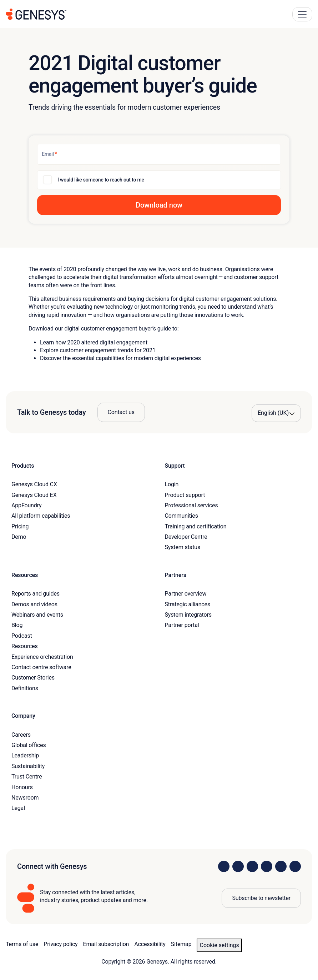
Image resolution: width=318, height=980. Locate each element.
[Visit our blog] (295, 866)
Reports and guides (36, 594)
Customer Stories (33, 678)
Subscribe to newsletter (261, 898)
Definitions (25, 688)
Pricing (20, 526)
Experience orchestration (42, 657)
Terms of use (22, 944)
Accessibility (150, 944)
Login (172, 484)
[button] (159, 205)
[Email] (159, 154)
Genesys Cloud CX (34, 484)
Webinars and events (37, 615)
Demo (19, 537)
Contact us (121, 412)
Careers (21, 735)
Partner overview (186, 594)
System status (183, 547)
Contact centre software (41, 667)
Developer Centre (186, 537)
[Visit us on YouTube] (281, 866)
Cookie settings (219, 945)
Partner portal (182, 625)
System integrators (188, 615)
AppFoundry (26, 505)
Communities (181, 516)
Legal (18, 808)
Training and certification (196, 526)
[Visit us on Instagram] (238, 866)
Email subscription (106, 944)
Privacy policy (60, 944)
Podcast (22, 636)
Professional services (191, 505)
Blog (17, 625)
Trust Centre (27, 777)
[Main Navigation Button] (302, 14)
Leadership (25, 755)
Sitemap (181, 944)
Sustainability (28, 766)
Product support (185, 495)
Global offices (29, 745)
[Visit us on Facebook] (267, 866)
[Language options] (276, 413)
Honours (22, 787)
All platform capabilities (41, 516)
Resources (25, 646)
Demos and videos (34, 604)
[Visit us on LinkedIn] (224, 866)
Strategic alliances (188, 604)
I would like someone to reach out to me (101, 180)
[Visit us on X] (252, 866)
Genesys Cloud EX (34, 495)
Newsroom (25, 798)
